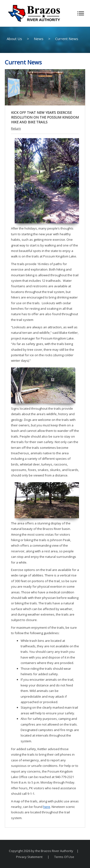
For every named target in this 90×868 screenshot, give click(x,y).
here (47, 807)
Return (16, 128)
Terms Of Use (64, 857)
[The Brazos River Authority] (34, 13)
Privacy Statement (29, 857)
